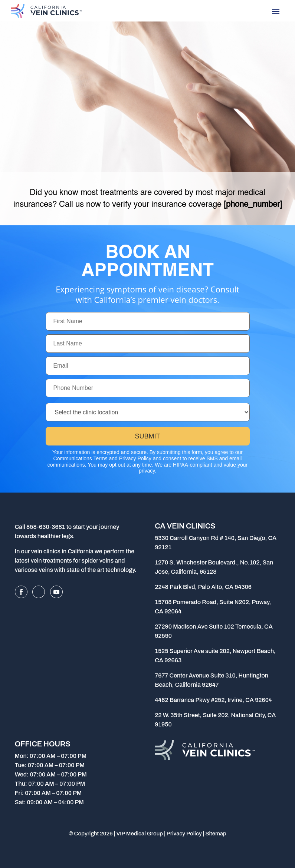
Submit (147, 436)
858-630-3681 (46, 527)
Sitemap (216, 834)
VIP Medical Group (139, 834)
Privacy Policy (135, 458)
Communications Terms (81, 458)
